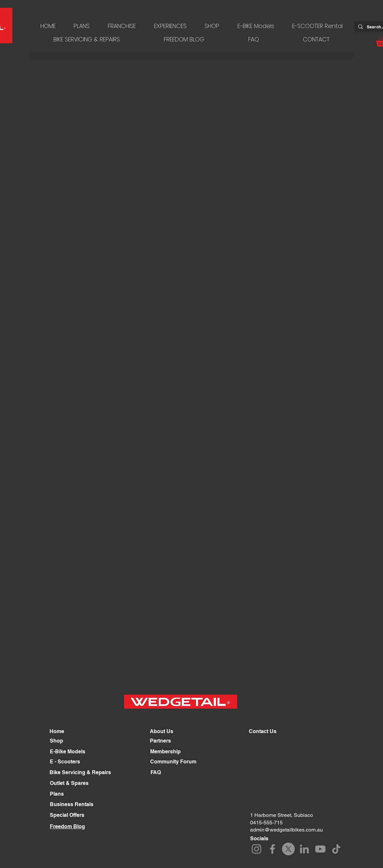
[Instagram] (256, 849)
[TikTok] (336, 849)
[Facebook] (272, 849)
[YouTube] (320, 849)
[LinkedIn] (304, 849)
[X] (288, 849)
